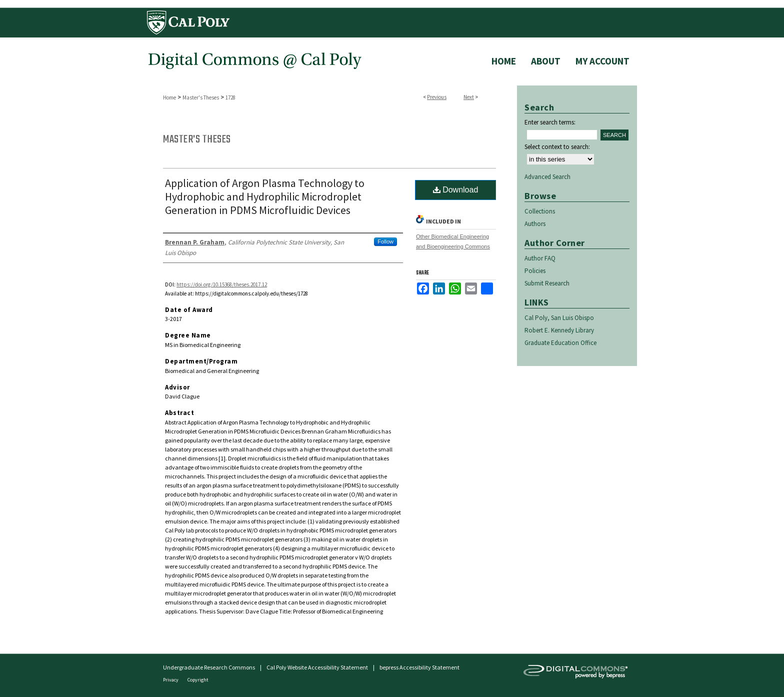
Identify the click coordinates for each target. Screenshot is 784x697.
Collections (540, 211)
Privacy (171, 680)
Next (469, 97)
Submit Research (547, 283)
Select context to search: (557, 147)
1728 (230, 97)
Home (169, 97)
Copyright (198, 680)
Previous (437, 97)
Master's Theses (201, 97)
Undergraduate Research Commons (209, 667)
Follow (385, 241)
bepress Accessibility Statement (419, 667)
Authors (535, 224)
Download (456, 190)
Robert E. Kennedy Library (559, 330)
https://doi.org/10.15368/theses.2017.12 (222, 284)
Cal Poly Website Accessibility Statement (317, 667)
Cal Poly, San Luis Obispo (559, 318)
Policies (535, 271)
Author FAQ (540, 258)
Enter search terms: (550, 122)
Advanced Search (547, 177)
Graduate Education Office (560, 343)
